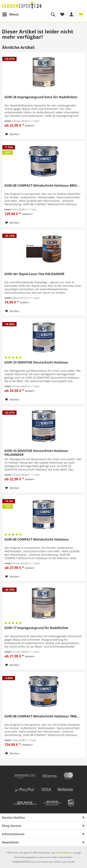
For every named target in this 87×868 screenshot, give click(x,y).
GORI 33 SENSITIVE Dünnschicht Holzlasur (36, 362)
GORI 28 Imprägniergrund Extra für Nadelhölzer (41, 97)
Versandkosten (64, 853)
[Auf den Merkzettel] (12, 134)
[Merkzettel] (62, 14)
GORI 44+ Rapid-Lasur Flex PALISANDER (34, 274)
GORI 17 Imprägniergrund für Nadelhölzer (36, 628)
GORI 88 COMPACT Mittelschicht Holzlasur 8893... (42, 186)
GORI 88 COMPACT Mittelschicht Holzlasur (37, 540)
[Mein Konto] (71, 14)
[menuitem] (10, 14)
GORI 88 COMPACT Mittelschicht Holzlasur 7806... (42, 716)
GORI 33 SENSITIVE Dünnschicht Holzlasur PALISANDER (36, 453)
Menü (10, 14)
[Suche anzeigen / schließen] (53, 14)
